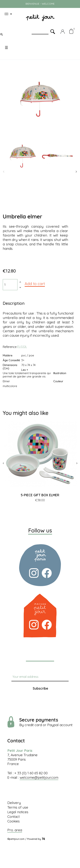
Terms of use (18, 807)
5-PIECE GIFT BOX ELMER (40, 495)
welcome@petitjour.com (39, 777)
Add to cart (35, 284)
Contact (14, 817)
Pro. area (15, 830)
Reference (10, 347)
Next (76, 172)
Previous (4, 172)
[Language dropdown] (9, 14)
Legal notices (18, 812)
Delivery (14, 803)
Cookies (14, 821)
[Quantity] (10, 285)
